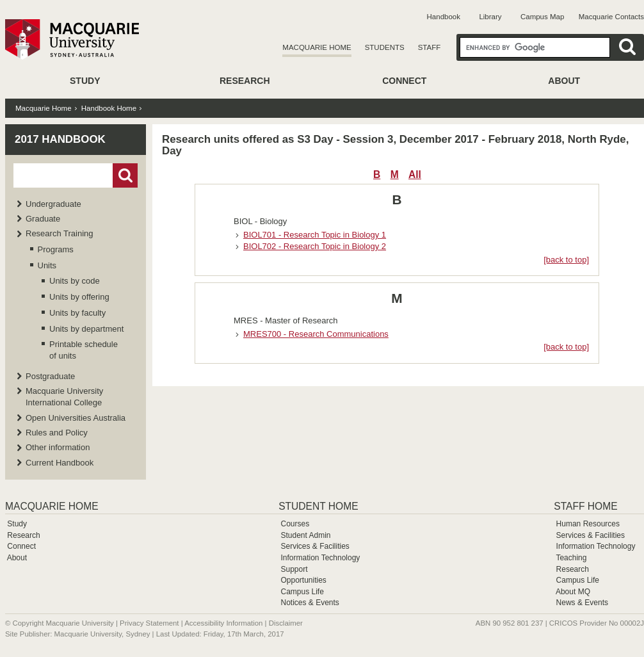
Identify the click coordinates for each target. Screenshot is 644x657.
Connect (404, 81)
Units (47, 265)
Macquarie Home (317, 47)
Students (385, 47)
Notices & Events (310, 603)
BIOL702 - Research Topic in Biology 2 (315, 246)
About (564, 81)
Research (245, 81)
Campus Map (542, 17)
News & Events (582, 603)
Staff (430, 47)
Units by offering (79, 297)
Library (490, 17)
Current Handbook (60, 463)
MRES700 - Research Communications (316, 334)
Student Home (318, 506)
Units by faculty (77, 313)
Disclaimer (286, 623)
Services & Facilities (315, 546)
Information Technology (320, 558)
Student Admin (305, 535)
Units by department (86, 329)
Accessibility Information (223, 623)
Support (294, 569)
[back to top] (566, 260)
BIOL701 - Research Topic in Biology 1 (315, 235)
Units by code (75, 281)
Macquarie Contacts (611, 17)
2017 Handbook (60, 139)
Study (85, 81)
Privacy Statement (149, 623)
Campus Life (302, 592)
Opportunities (303, 580)
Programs (56, 249)
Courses (295, 524)
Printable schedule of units (84, 350)
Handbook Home (109, 108)
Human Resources (588, 524)
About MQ (573, 592)
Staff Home (585, 506)
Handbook (444, 17)
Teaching (571, 558)
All (415, 174)
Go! (125, 175)
